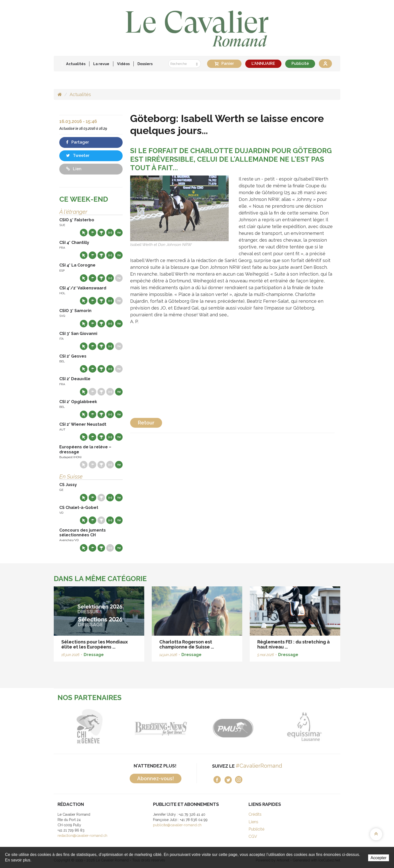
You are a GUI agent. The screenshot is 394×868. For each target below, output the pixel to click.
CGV (253, 836)
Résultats (101, 233)
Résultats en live (110, 233)
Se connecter (325, 64)
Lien (74, 169)
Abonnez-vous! (156, 778)
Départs (92, 233)
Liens (253, 822)
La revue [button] (101, 64)
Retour (146, 423)
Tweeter (78, 156)
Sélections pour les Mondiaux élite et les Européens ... (95, 644)
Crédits (255, 814)
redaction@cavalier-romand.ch (82, 836)
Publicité (300, 63)
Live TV (119, 233)
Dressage (94, 655)
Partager (78, 142)
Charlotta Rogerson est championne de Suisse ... (187, 644)
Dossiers (145, 64)
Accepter (379, 858)
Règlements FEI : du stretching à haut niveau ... (293, 644)
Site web (84, 233)
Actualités (76, 64)
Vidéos (123, 64)
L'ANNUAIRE (263, 63)
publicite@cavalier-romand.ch (177, 825)
